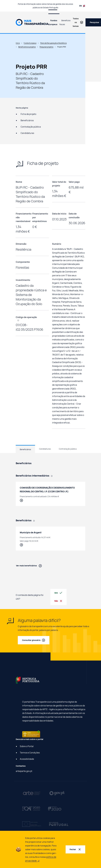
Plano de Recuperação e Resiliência (53, 43)
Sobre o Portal (27, 746)
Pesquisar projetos (46, 47)
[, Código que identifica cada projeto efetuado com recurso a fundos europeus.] (19, 320)
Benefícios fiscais (65, 22)
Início (18, 43)
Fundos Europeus (53, 22)
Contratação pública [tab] (68, 449)
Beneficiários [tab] (25, 449)
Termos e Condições (30, 753)
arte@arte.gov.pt (24, 771)
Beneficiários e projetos (27, 47)
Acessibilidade (27, 759)
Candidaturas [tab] (45, 449)
